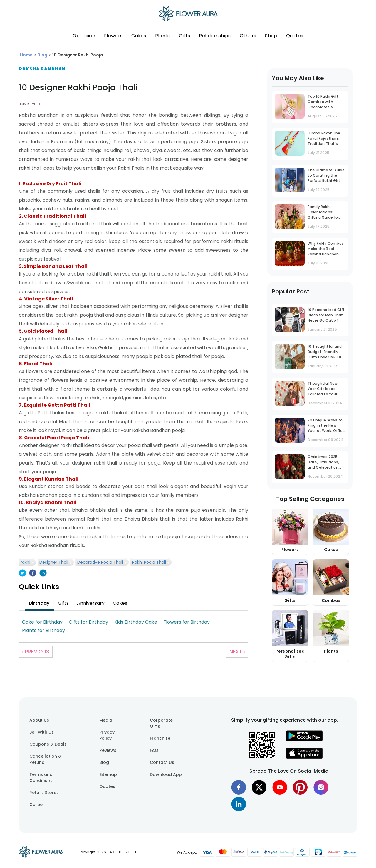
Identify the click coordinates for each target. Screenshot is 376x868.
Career (37, 805)
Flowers (113, 36)
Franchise (160, 738)
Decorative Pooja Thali (100, 562)
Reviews (108, 750)
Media (106, 720)
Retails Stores (44, 793)
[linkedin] (43, 574)
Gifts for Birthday (88, 622)
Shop (271, 36)
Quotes (295, 36)
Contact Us (162, 762)
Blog (104, 762)
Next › (237, 652)
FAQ (154, 750)
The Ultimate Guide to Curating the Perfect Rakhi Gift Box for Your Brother (326, 176)
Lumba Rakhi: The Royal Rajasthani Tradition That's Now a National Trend (324, 139)
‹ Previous (36, 652)
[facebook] (33, 574)
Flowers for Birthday (187, 622)
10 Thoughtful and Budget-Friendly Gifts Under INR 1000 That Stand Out (326, 352)
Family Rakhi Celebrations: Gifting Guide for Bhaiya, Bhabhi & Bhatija (323, 213)
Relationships (215, 36)
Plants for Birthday (43, 630)
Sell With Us (42, 732)
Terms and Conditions (41, 777)
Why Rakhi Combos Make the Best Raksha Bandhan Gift (326, 249)
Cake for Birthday (42, 622)
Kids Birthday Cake (136, 622)
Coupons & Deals (48, 744)
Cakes (139, 36)
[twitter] (22, 574)
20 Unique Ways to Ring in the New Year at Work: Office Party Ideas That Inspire (326, 426)
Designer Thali (54, 562)
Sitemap (108, 774)
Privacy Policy (107, 735)
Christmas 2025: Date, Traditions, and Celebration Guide (323, 463)
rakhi (25, 562)
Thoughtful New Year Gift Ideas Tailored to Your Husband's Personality (323, 389)
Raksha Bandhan (42, 69)
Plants (163, 36)
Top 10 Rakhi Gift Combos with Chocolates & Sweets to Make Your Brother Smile (325, 102)
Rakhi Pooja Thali (149, 562)
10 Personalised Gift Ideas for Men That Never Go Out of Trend (326, 316)
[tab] (39, 603)
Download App (166, 774)
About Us (39, 720)
